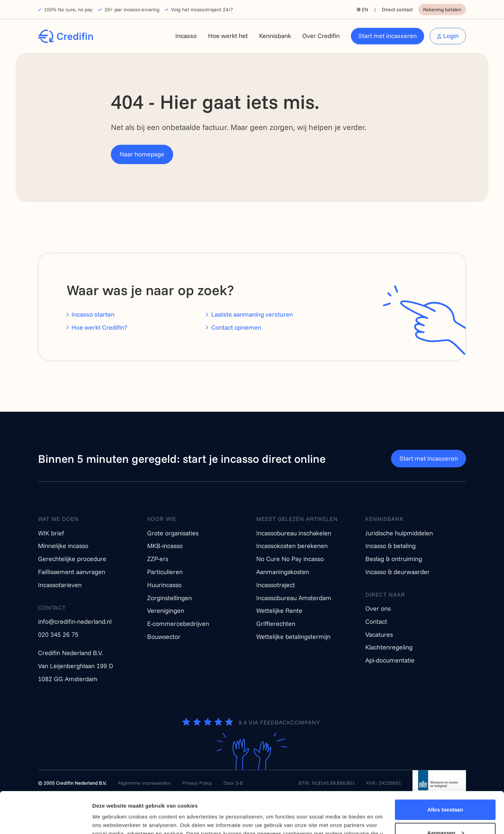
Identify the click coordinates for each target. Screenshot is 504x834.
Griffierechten (276, 624)
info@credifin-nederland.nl (75, 621)
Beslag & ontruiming (394, 559)
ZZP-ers (158, 559)
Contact (376, 621)
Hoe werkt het (228, 36)
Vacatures (379, 634)
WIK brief (51, 533)
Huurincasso (164, 585)
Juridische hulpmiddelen (399, 533)
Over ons (378, 608)
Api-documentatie (390, 660)
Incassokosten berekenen (292, 546)
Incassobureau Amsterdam (294, 598)
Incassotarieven (60, 585)
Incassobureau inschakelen (294, 533)
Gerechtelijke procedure (72, 559)
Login (451, 36)
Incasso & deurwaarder (398, 572)
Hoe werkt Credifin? (99, 327)
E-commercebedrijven (178, 624)
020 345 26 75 (58, 634)
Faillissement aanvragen (72, 572)
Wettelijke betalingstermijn (293, 637)
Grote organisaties (173, 533)
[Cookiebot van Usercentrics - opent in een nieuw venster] (46, 820)
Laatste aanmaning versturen (252, 314)
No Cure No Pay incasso (290, 559)
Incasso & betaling (390, 546)
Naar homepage (142, 154)
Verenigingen (166, 611)
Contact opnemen (236, 327)
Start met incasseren (388, 36)
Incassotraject (276, 585)
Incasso (186, 36)
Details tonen (109, 820)
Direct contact (397, 10)
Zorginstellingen (169, 598)
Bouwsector (164, 637)
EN (365, 10)
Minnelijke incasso (63, 546)
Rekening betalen (442, 10)
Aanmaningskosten (283, 572)
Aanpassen (446, 791)
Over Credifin (321, 36)
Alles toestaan (445, 768)
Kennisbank (275, 36)
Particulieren (165, 572)
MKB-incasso (165, 546)
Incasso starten (93, 314)
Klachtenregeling (389, 647)
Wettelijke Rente (279, 611)
